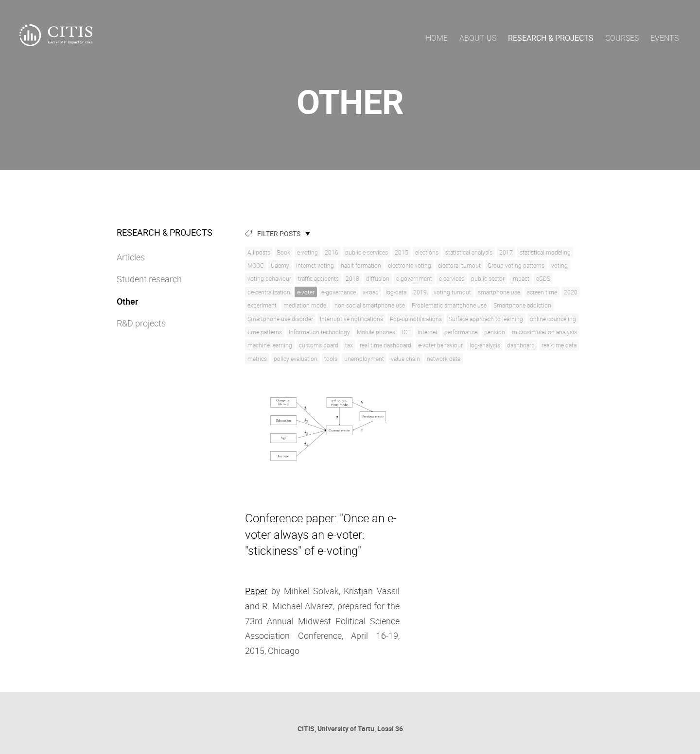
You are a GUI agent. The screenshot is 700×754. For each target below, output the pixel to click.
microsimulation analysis (544, 332)
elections (427, 252)
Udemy (280, 265)
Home (437, 38)
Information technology (319, 332)
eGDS (543, 278)
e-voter (306, 292)
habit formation (361, 265)
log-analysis (485, 345)
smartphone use (499, 292)
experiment (262, 305)
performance (461, 332)
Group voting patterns (516, 265)
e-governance (339, 292)
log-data (396, 292)
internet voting (315, 265)
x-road (371, 292)
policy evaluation (296, 359)
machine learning (270, 345)
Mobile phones (376, 332)
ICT (406, 332)
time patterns (265, 332)
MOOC (256, 265)
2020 (571, 292)
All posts (259, 252)
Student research (149, 279)
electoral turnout (459, 265)
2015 (402, 252)
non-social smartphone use (370, 305)
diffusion (378, 278)
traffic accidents (318, 278)
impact (520, 278)
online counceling (553, 319)
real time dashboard (385, 345)
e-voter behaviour (440, 345)
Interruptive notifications (351, 319)
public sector (488, 278)
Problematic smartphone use (449, 305)
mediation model (306, 305)
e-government (414, 278)
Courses (622, 38)
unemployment (364, 359)
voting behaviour (269, 278)
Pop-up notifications (416, 319)
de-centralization (269, 292)
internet (428, 332)
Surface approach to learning (486, 319)
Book (284, 252)
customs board (319, 345)
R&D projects (141, 323)
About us (478, 38)
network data (444, 359)
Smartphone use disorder (280, 319)
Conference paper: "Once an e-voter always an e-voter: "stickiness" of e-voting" (321, 534)
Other (127, 301)
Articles (131, 257)
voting (560, 265)
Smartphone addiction (522, 305)
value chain (405, 359)
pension (495, 332)
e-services (452, 278)
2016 (332, 252)
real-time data (559, 345)
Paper (256, 591)
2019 (420, 292)
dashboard (521, 345)
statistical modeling (545, 252)
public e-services (367, 252)
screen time (542, 292)
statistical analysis (469, 252)
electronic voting (410, 265)
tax (349, 345)
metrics (257, 359)
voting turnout (452, 292)
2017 (506, 252)
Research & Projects (551, 38)
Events (665, 38)
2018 (352, 278)
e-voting (307, 252)
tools (331, 359)
